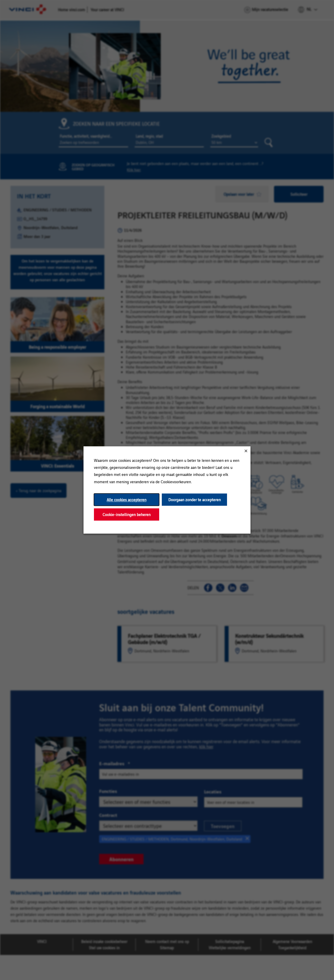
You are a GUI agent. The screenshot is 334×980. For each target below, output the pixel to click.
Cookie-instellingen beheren (127, 514)
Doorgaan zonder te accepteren (195, 500)
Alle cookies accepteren (127, 500)
